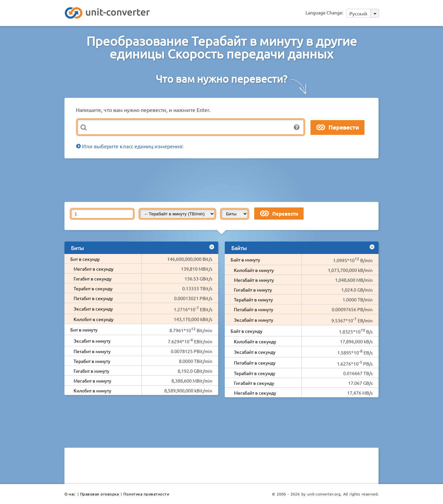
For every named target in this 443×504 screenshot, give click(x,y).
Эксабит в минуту (92, 341)
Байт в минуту (245, 260)
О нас (70, 494)
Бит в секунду (85, 259)
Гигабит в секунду (93, 279)
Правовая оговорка (100, 494)
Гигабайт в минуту (253, 290)
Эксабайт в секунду (255, 352)
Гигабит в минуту (91, 371)
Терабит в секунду (93, 288)
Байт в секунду (247, 331)
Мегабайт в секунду (255, 393)
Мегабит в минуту (92, 381)
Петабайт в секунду (255, 363)
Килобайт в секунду (255, 341)
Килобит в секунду (94, 319)
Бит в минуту (84, 330)
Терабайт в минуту (253, 299)
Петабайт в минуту (254, 309)
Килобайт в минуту (254, 270)
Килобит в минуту (92, 390)
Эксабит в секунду (93, 309)
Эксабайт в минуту (254, 320)
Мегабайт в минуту (254, 280)
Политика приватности (146, 494)
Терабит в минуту (92, 361)
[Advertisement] (223, 180)
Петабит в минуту (92, 351)
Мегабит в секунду (94, 269)
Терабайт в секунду (255, 373)
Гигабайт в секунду (254, 383)
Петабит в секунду (93, 298)
